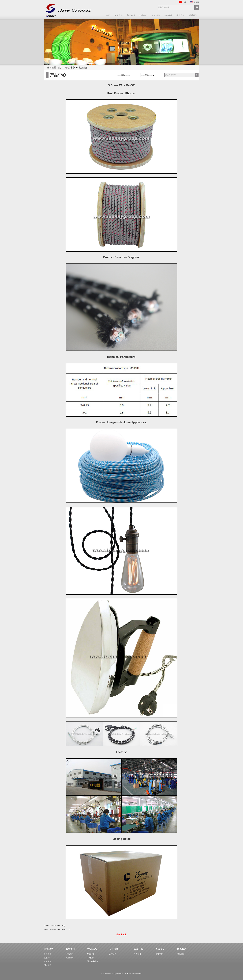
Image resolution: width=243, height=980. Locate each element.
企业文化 (181, 15)
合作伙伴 (168, 15)
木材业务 (91, 958)
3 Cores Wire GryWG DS (60, 929)
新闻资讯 (131, 15)
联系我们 (193, 15)
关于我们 (119, 15)
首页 (60, 68)
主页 (108, 15)
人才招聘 (156, 15)
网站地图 (48, 965)
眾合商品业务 (93, 961)
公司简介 (48, 954)
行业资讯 (69, 958)
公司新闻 (69, 954)
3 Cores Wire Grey (57, 926)
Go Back (122, 935)
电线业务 (83, 68)
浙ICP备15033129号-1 (134, 973)
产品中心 (143, 15)
